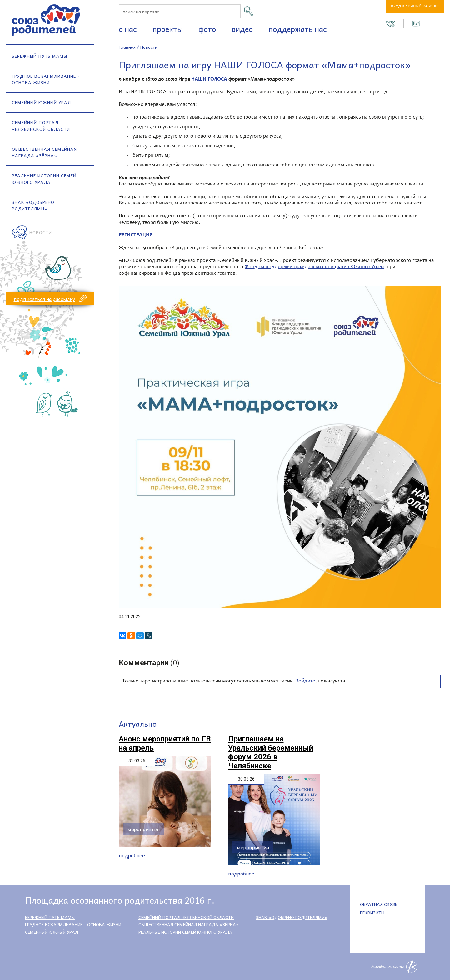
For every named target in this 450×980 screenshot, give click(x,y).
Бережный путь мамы (40, 56)
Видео (242, 29)
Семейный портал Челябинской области (41, 126)
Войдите (305, 681)
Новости (41, 232)
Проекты (168, 29)
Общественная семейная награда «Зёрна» (44, 152)
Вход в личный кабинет (415, 7)
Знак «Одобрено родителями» (33, 205)
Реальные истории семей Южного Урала (44, 179)
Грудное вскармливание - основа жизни (46, 79)
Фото (207, 29)
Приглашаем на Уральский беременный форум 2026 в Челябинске (271, 752)
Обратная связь (379, 904)
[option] (280, 447)
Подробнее (132, 855)
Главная (127, 47)
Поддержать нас (298, 29)
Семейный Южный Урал (41, 102)
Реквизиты (372, 913)
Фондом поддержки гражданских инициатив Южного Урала (315, 267)
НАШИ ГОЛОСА (209, 79)
